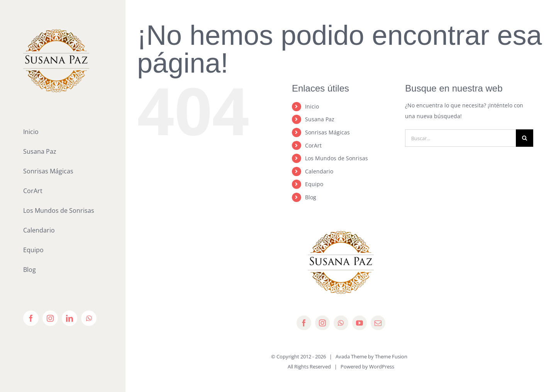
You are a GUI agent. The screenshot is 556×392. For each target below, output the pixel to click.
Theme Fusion (391, 356)
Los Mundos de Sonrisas (336, 158)
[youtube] (359, 323)
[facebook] (304, 323)
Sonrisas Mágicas (327, 132)
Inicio (312, 106)
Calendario (319, 171)
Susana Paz (320, 119)
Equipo (314, 184)
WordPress (382, 367)
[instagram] (322, 323)
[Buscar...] (460, 138)
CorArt (313, 145)
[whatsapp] (341, 323)
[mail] (378, 323)
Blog (311, 197)
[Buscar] (525, 138)
